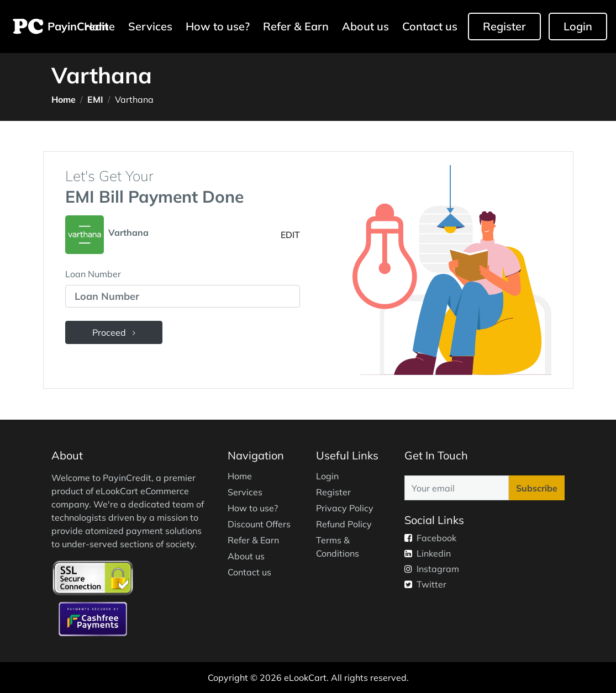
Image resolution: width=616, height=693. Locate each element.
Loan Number (93, 274)
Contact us (430, 26)
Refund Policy (344, 524)
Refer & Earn (296, 26)
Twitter (425, 584)
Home (64, 99)
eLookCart (305, 678)
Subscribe (537, 488)
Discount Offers (259, 524)
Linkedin (428, 553)
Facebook (430, 538)
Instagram (432, 569)
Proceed (114, 332)
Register (504, 26)
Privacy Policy (345, 508)
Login (578, 26)
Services (150, 26)
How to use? (218, 26)
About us (365, 26)
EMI (95, 99)
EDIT (290, 235)
